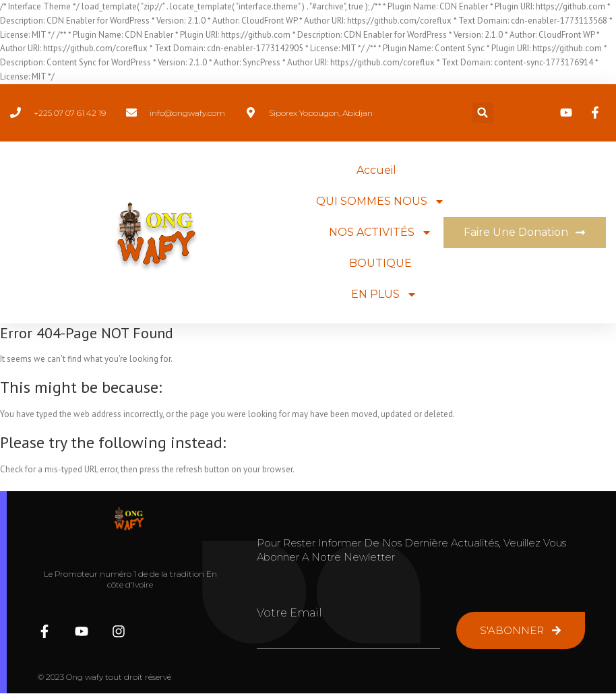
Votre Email (289, 613)
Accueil (376, 170)
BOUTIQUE (380, 263)
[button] (483, 113)
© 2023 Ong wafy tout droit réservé (104, 677)
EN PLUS (384, 294)
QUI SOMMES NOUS (380, 201)
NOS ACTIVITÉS (380, 232)
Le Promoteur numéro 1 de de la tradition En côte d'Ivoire (130, 579)
